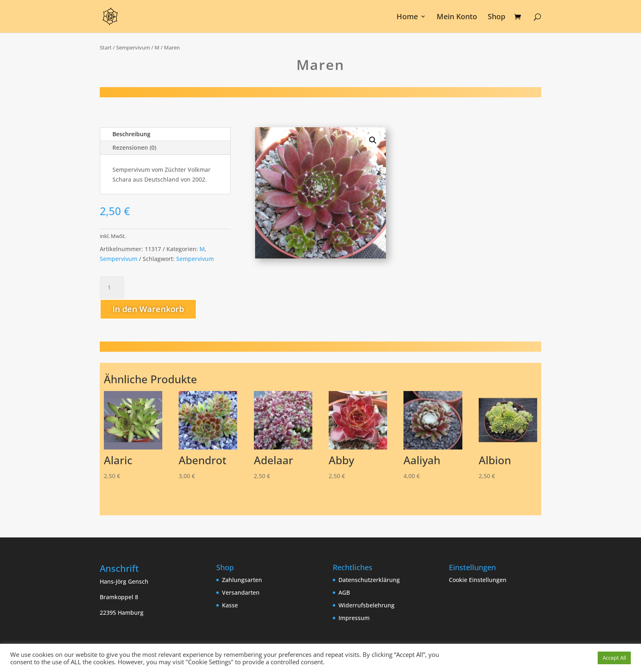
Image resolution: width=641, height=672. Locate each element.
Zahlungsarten (242, 580)
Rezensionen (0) (134, 147)
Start (106, 47)
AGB (344, 592)
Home (407, 17)
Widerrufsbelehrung (366, 605)
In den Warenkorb (148, 309)
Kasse (230, 605)
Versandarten (241, 592)
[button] (373, 140)
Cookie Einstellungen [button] (478, 580)
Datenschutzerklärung (369, 580)
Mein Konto (457, 17)
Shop (496, 17)
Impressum (354, 618)
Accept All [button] (614, 658)
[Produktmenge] (112, 288)
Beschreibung (131, 134)
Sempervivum (133, 47)
